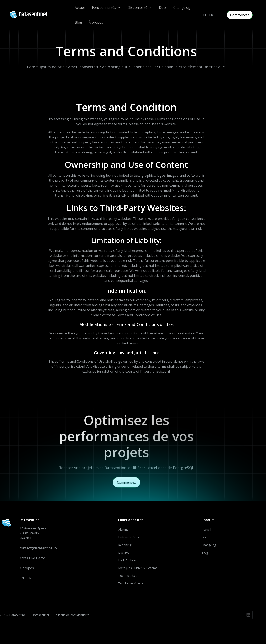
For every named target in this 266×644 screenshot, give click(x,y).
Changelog (182, 7)
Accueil (80, 7)
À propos (96, 22)
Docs (163, 7)
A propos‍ (27, 569)
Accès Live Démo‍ (32, 560)
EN (204, 15)
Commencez (240, 15)
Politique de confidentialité (72, 616)
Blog (78, 22)
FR (211, 15)
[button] (107, 7)
